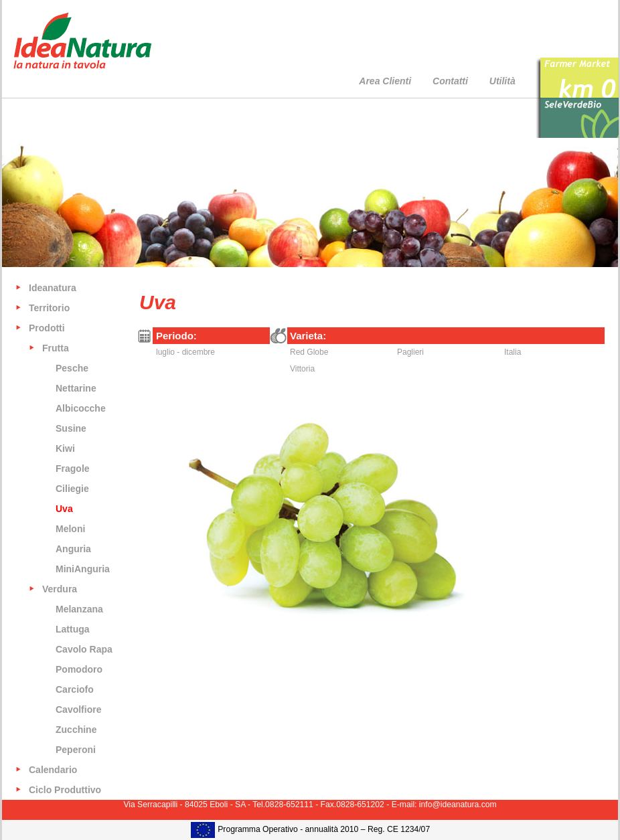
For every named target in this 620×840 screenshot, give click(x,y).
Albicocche (81, 408)
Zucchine (76, 730)
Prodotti (47, 328)
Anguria (73, 549)
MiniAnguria (83, 569)
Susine (71, 428)
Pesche (72, 368)
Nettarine (76, 388)
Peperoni (76, 750)
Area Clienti (385, 81)
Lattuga (73, 629)
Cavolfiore (78, 709)
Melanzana (79, 609)
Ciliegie (72, 489)
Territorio (49, 308)
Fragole (73, 469)
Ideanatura (53, 288)
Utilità (502, 81)
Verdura (60, 589)
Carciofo (75, 689)
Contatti (450, 81)
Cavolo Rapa (84, 649)
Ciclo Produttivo (65, 790)
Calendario (53, 770)
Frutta (56, 348)
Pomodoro (79, 669)
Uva (64, 509)
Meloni (70, 529)
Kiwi (65, 448)
